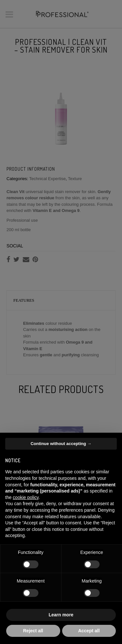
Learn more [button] (61, 615)
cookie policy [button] (26, 497)
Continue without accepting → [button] (61, 444)
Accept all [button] (89, 631)
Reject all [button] (33, 631)
